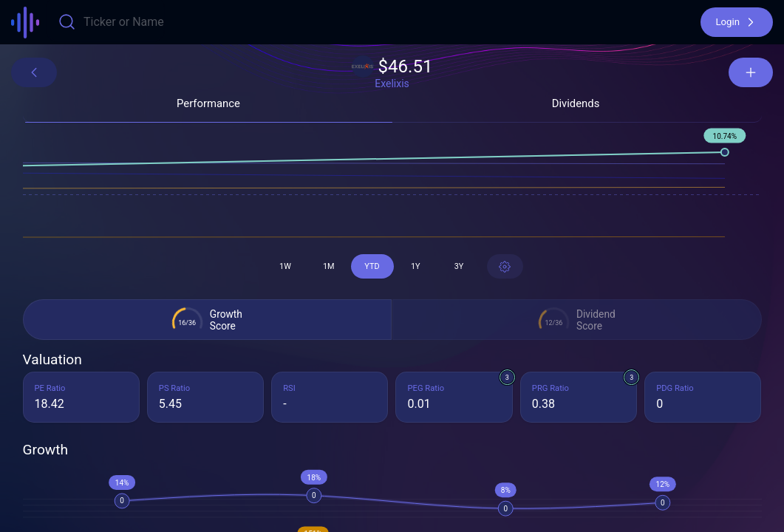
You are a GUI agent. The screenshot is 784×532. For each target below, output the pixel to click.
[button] (737, 22)
